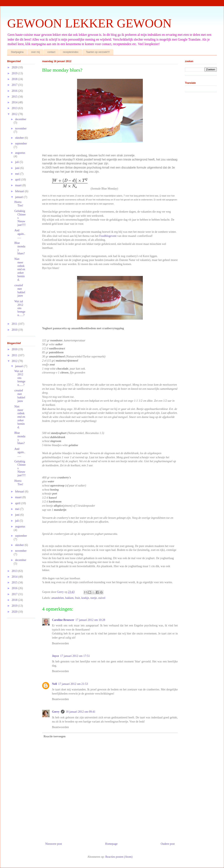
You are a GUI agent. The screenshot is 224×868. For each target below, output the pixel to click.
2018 (15, 79)
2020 (15, 67)
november (21, 129)
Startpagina (17, 52)
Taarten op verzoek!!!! (98, 52)
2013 (15, 108)
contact (51, 52)
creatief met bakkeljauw (20, 290)
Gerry (56, 712)
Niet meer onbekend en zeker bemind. (20, 269)
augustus (20, 153)
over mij (35, 52)
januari (19, 197)
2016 (15, 91)
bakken (69, 598)
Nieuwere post (54, 844)
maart (19, 185)
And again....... (20, 234)
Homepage (111, 844)
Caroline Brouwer (63, 620)
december (21, 119)
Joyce (55, 656)
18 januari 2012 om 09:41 (81, 712)
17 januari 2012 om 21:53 (73, 684)
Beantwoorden (60, 643)
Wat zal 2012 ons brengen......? (20, 308)
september (21, 144)
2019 (15, 73)
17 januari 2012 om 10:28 (90, 620)
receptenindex (71, 52)
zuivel (102, 598)
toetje (94, 598)
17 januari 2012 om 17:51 (75, 656)
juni (18, 168)
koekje (85, 598)
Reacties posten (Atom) (119, 857)
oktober (20, 138)
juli (17, 162)
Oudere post (168, 844)
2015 (15, 97)
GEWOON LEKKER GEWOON (89, 23)
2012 (15, 114)
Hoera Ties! (19, 204)
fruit (77, 598)
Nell (54, 684)
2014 (15, 102)
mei (18, 174)
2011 (15, 324)
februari (20, 191)
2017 (15, 85)
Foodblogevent (108, 236)
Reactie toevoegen (55, 736)
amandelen (58, 598)
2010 (15, 330)
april (18, 180)
